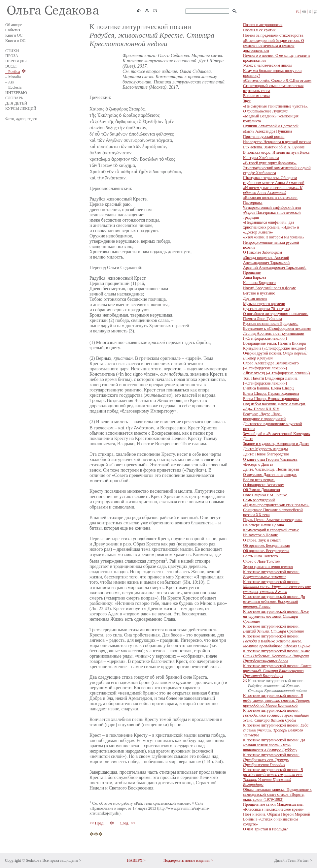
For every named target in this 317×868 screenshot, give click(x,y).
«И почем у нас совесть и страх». (273, 190)
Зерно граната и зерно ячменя (268, 567)
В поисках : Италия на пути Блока (276, 152)
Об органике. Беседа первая (266, 545)
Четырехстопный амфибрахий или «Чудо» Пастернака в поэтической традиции (272, 212)
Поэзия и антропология (263, 25)
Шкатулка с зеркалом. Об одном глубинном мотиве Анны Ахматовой (274, 180)
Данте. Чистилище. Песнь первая (271, 469)
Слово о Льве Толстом (262, 561)
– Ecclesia (13, 87)
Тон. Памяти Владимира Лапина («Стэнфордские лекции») (270, 381)
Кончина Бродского (259, 283)
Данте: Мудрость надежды (265, 449)
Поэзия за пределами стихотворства (273, 35)
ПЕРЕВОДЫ (16, 61)
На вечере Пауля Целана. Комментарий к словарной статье (271, 527)
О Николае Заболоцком (263, 252)
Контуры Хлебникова (261, 158)
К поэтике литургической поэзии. (271, 574)
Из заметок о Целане (260, 535)
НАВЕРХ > (136, 860)
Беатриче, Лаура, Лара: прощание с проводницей (264, 416)
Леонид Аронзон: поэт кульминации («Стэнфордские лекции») (274, 336)
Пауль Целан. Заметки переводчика (273, 520)
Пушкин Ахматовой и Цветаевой (271, 126)
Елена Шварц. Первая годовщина (271, 393)
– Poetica (13, 72)
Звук (247, 101)
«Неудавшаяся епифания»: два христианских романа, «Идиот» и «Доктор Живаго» (271, 227)
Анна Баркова (255, 277)
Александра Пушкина (267, 131)
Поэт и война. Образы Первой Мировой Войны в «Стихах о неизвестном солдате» (277, 819)
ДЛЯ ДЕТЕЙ (16, 103)
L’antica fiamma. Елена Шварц (268, 388)
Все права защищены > (62, 860)
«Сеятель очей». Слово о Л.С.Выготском (277, 80)
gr (315, 11)
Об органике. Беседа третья (266, 551)
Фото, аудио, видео (21, 119)
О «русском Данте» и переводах (270, 475)
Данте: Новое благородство (266, 454)
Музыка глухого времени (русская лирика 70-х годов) (266, 306)
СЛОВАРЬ (14, 98)
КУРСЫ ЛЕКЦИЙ (21, 108)
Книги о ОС (15, 41)
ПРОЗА (12, 56)
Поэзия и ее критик (259, 30)
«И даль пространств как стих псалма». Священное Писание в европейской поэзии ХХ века (276, 510)
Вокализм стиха (256, 96)
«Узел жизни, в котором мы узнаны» (274, 237)
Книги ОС (14, 35)
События (13, 30)
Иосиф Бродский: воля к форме (269, 288)
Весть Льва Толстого (260, 556)
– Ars (10, 82)
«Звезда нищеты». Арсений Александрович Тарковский (266, 260)
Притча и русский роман (264, 137)
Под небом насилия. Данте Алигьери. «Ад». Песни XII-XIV (275, 406)
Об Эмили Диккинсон (262, 490)
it (310, 11)
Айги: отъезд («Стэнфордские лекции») (276, 373)
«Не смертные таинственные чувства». (276, 109)
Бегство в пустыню (259, 293)
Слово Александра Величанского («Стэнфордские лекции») (271, 366)
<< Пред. (97, 823)
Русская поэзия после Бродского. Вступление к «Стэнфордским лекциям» (277, 326)
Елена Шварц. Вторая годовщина (271, 399)
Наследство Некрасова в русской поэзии (277, 142)
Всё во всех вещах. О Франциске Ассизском (264, 482)
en (304, 11)
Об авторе (14, 25)
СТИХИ (12, 51)
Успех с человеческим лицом (267, 65)
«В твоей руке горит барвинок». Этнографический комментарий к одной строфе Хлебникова (277, 168)
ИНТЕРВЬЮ (16, 93)
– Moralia (13, 77)
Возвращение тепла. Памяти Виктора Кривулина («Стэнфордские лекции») (275, 346)
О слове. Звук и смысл (262, 540)
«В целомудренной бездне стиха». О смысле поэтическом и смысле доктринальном (274, 46)
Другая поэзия (255, 298)
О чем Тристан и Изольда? (265, 829)
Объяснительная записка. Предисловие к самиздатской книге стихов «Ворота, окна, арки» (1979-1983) (277, 794)
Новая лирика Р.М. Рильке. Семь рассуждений (265, 497)
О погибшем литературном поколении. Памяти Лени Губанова (276, 316)
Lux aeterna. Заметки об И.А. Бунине (274, 147)
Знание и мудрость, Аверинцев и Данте (276, 444)
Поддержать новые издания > (188, 860)
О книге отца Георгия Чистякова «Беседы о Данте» (270, 462)
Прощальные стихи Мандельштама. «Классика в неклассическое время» (273, 807)
